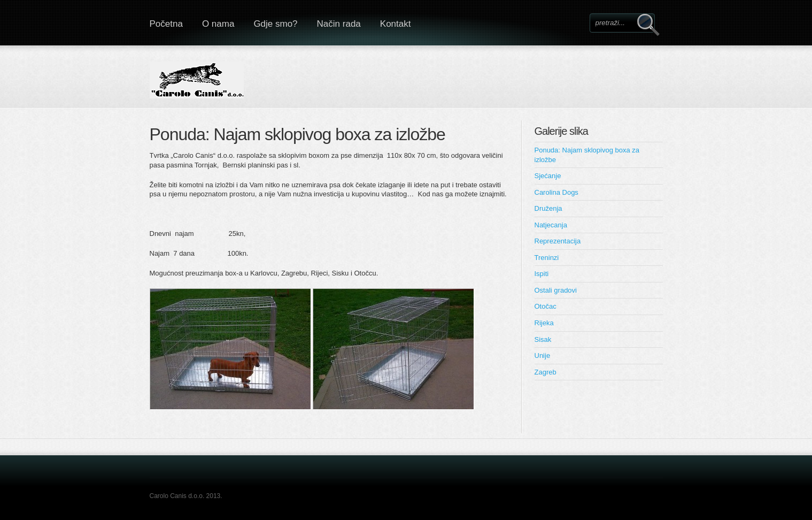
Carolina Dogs (556, 192)
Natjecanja (551, 225)
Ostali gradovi (556, 290)
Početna (166, 24)
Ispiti (542, 274)
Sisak (543, 339)
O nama (218, 24)
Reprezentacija (558, 241)
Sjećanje (548, 176)
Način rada (339, 24)
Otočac (546, 306)
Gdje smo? (275, 24)
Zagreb (546, 372)
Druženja (548, 208)
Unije (543, 355)
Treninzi (547, 258)
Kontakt (396, 24)
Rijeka (544, 323)
